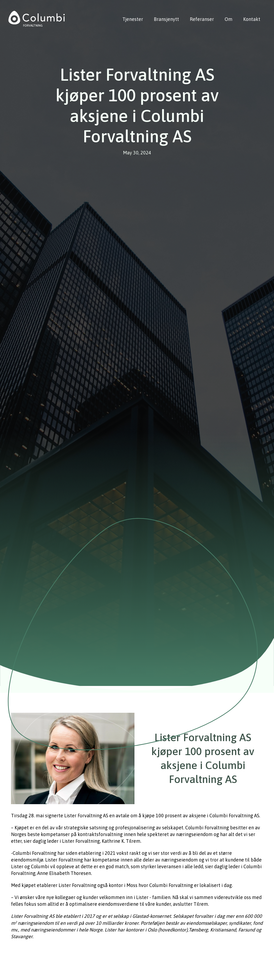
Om (229, 19)
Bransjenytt (166, 19)
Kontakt (252, 19)
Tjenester (133, 19)
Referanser (202, 19)
